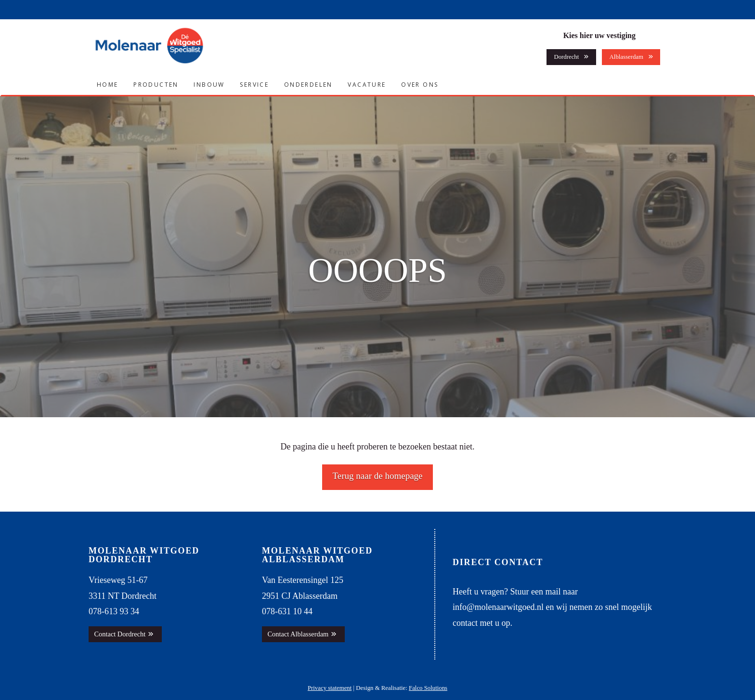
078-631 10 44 (287, 611)
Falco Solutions (428, 688)
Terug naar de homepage (378, 476)
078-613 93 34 (114, 611)
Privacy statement (330, 688)
